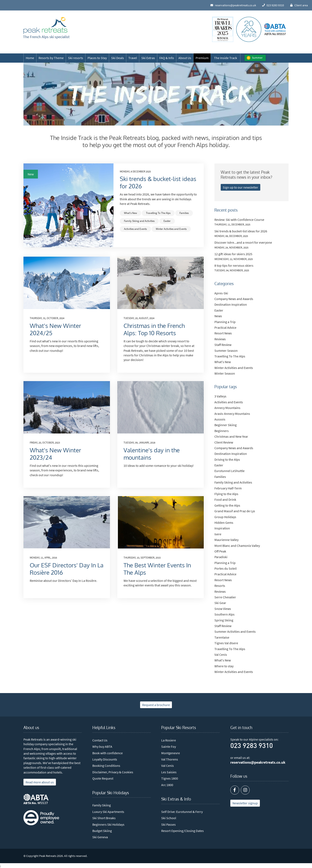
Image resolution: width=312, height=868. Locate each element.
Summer (257, 58)
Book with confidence (108, 753)
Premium (202, 58)
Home (30, 58)
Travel (133, 58)
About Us (185, 58)
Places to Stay (97, 58)
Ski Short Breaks (104, 818)
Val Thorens (170, 759)
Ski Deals (118, 58)
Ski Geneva (100, 837)
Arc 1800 (167, 785)
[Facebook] (235, 790)
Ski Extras (148, 58)
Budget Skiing (102, 831)
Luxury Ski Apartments (108, 812)
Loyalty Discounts (105, 759)
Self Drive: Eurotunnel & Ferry (182, 812)
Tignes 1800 (170, 778)
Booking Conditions (106, 766)
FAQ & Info (167, 58)
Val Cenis (168, 766)
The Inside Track (226, 58)
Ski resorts (76, 58)
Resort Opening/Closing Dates (182, 831)
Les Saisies (169, 772)
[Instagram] (245, 790)
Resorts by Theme (51, 58)
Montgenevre (171, 753)
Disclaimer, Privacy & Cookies (113, 772)
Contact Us (100, 740)
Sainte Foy (169, 746)
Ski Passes (168, 824)
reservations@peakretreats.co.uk (258, 762)
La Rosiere (169, 740)
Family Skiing (102, 805)
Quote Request (103, 778)
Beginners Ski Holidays (108, 824)
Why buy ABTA (102, 746)
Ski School (169, 818)
